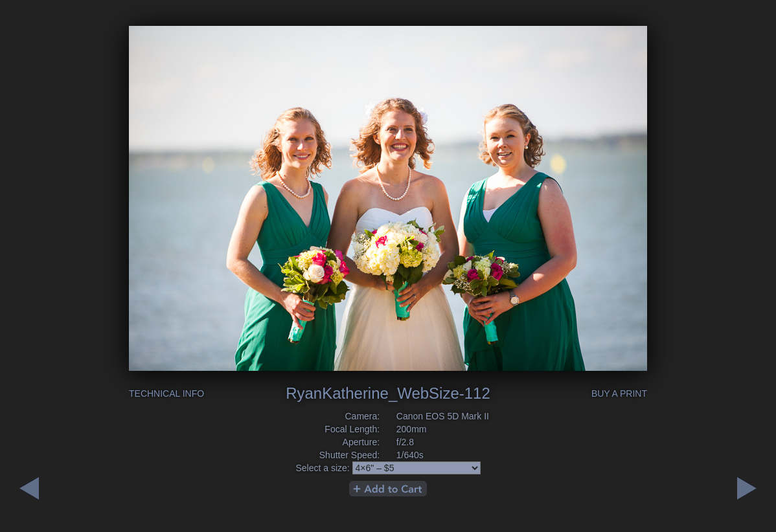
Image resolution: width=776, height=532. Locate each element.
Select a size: (322, 468)
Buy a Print (619, 393)
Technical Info (166, 393)
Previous (747, 488)
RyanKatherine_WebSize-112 (388, 393)
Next (29, 488)
